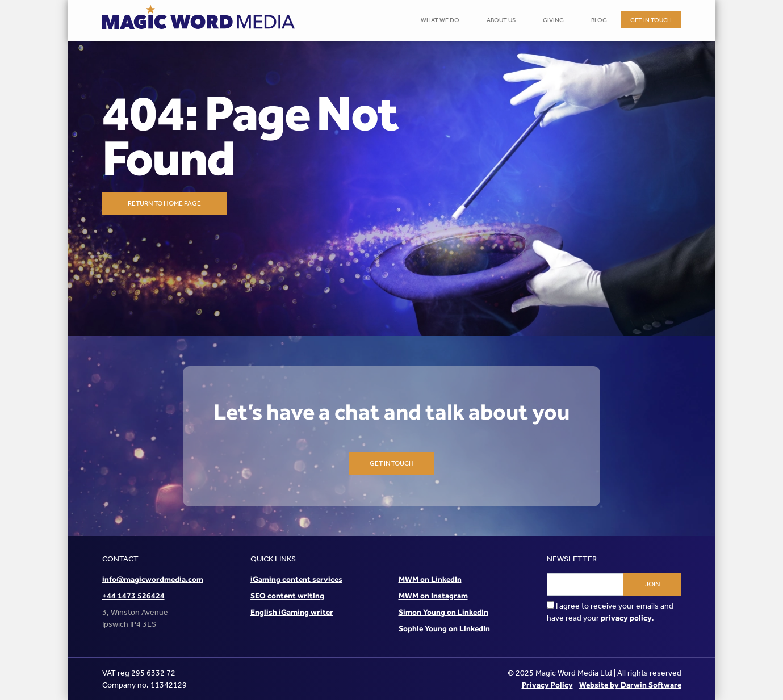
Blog (599, 20)
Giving (553, 20)
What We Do (440, 20)
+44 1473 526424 (133, 596)
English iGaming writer (292, 612)
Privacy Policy (547, 685)
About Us (501, 20)
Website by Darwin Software (630, 685)
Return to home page (164, 203)
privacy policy (626, 618)
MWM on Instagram (433, 596)
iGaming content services (296, 579)
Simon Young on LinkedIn (443, 612)
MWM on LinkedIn (430, 579)
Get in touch (651, 20)
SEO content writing (287, 596)
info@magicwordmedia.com (153, 579)
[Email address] (585, 584)
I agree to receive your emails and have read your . (610, 612)
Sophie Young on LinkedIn (444, 628)
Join (652, 584)
